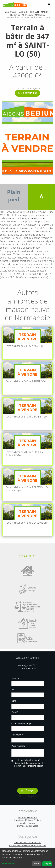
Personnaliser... (9, 864)
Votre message (18, 746)
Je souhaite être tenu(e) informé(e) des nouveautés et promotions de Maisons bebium (29, 763)
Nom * (14, 701)
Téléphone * (17, 735)
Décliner (36, 864)
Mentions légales (27, 823)
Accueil (24, 12)
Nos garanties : (27, 556)
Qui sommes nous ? (27, 818)
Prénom (15, 678)
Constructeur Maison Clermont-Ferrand (28, 846)
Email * (15, 712)
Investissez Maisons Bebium (27, 820)
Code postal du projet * (22, 724)
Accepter (47, 864)
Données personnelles (28, 826)
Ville (13, 690)
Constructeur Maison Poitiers (27, 843)
